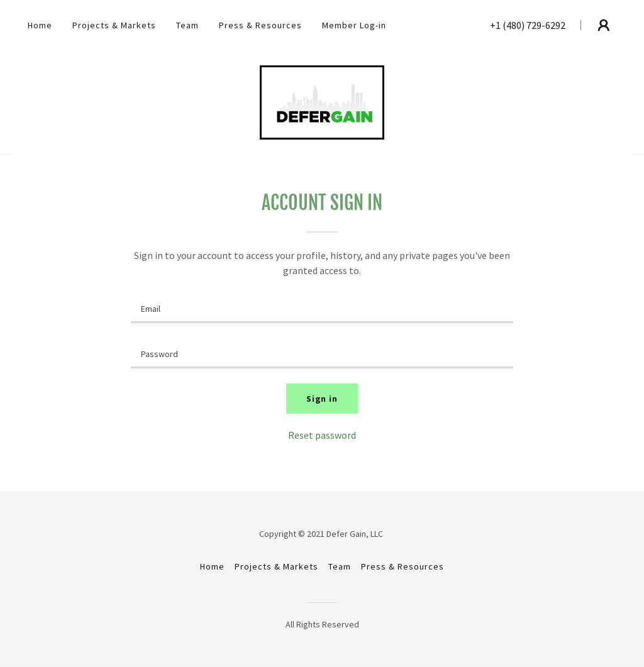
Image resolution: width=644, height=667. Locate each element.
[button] (604, 25)
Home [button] (212, 566)
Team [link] (187, 25)
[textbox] (322, 308)
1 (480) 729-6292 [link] (530, 25)
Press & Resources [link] (260, 25)
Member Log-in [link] (354, 25)
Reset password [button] (322, 435)
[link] (322, 101)
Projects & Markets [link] (114, 25)
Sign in (322, 399)
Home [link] (40, 25)
